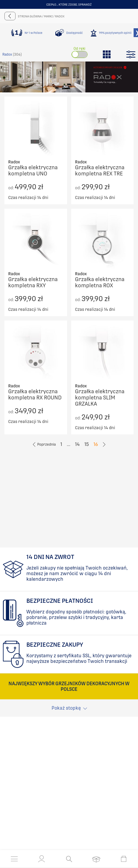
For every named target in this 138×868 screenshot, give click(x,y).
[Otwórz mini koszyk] (124, 859)
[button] (42, 859)
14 (77, 444)
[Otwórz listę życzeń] (96, 859)
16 (96, 444)
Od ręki (79, 49)
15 (87, 444)
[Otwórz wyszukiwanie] (69, 859)
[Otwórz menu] (14, 859)
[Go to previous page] (44, 444)
